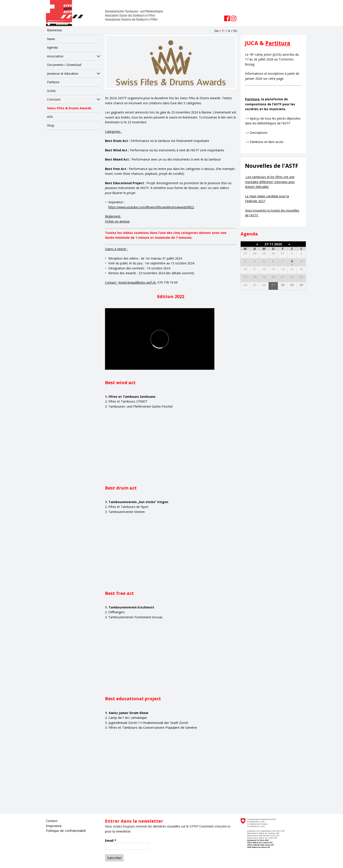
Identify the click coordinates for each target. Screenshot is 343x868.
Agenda (52, 47)
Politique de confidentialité (66, 831)
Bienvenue (54, 30)
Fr (223, 31)
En (235, 31)
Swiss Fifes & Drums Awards (69, 108)
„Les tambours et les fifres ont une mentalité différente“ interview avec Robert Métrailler (270, 182)
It (229, 31)
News (51, 39)
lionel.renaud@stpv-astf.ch (137, 282)
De (217, 31)
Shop (51, 125)
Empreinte (54, 826)
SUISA (51, 91)
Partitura (53, 82)
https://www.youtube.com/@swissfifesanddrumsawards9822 (151, 207)
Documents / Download (64, 65)
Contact (52, 821)
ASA (50, 117)
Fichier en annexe (117, 221)
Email (111, 840)
